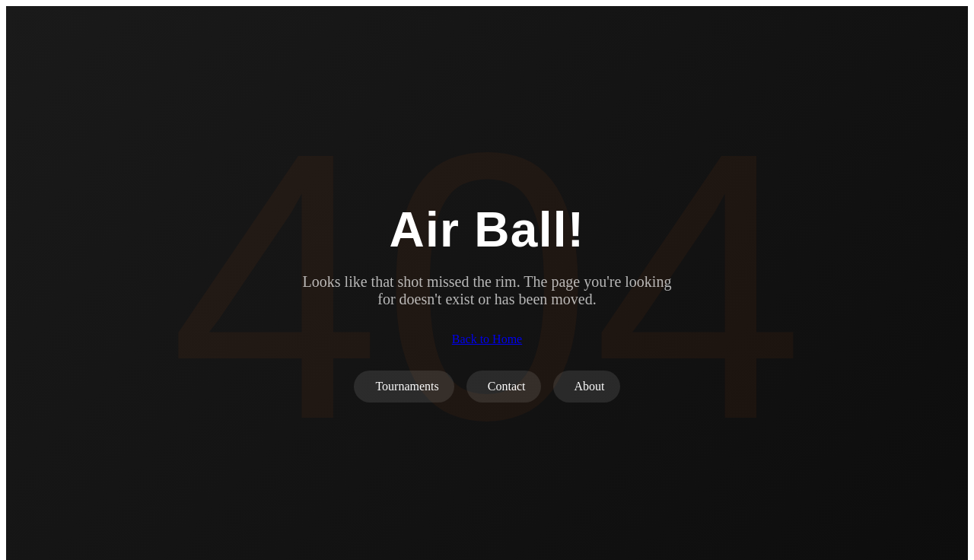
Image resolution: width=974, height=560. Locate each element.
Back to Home (487, 339)
